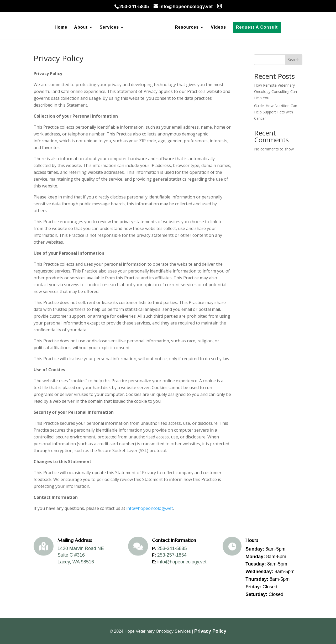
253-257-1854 (172, 555)
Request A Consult (257, 27)
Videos (218, 27)
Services (109, 27)
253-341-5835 (172, 548)
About (81, 27)
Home (61, 27)
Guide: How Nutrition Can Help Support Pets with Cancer (276, 112)
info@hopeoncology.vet (149, 508)
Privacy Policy (210, 631)
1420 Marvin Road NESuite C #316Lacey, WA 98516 (81, 555)
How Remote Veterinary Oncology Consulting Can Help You (275, 91)
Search (294, 60)
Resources (187, 27)
